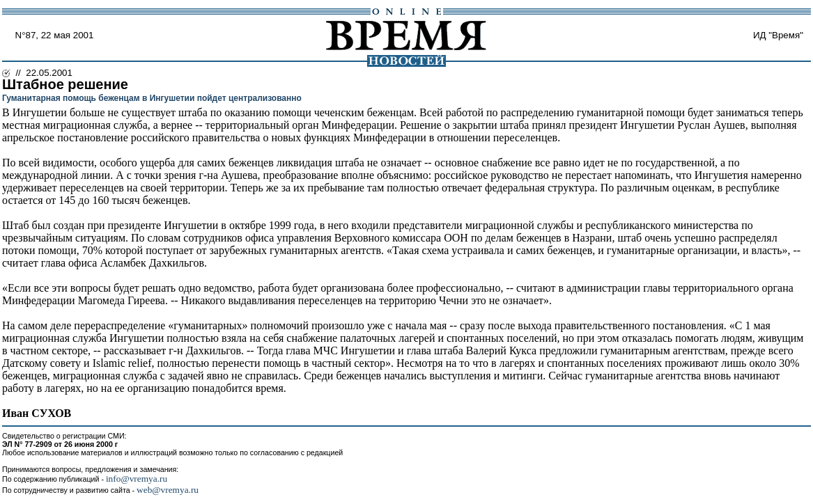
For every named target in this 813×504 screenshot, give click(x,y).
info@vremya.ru (137, 479)
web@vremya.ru (168, 490)
